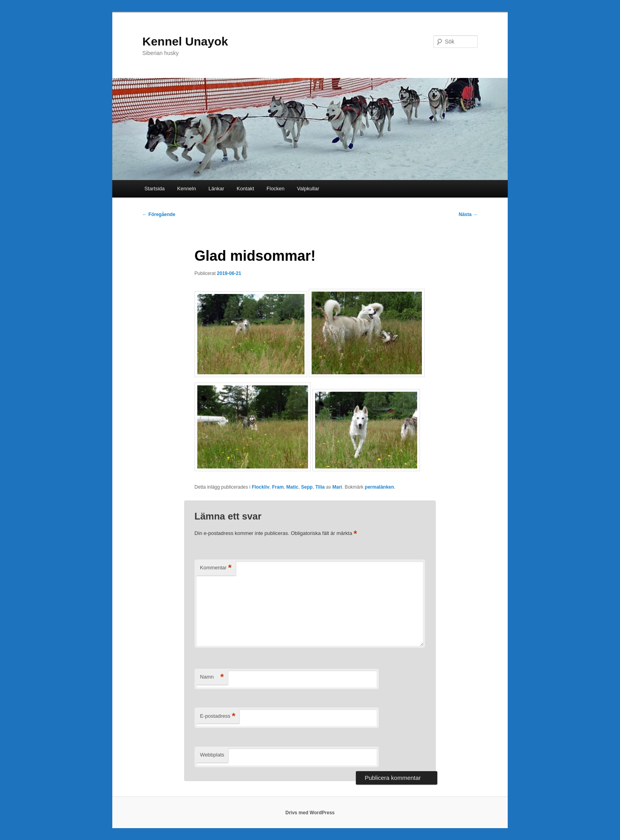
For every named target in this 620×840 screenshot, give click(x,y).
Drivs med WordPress (310, 813)
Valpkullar (308, 189)
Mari (337, 487)
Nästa (468, 214)
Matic (292, 487)
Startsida (154, 189)
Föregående (159, 214)
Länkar (216, 189)
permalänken (380, 487)
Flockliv (261, 487)
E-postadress (218, 716)
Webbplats (212, 755)
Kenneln (187, 189)
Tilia (320, 487)
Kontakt (245, 189)
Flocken (276, 189)
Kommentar (216, 568)
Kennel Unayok (185, 41)
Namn (212, 677)
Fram (278, 487)
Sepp (307, 487)
